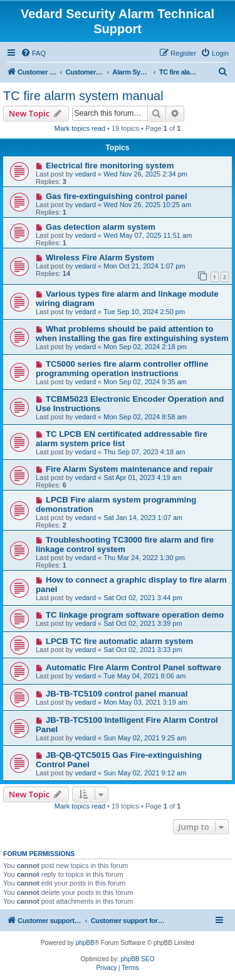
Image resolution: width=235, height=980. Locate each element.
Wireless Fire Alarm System (100, 258)
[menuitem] (33, 53)
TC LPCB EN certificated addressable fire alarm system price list (122, 439)
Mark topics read (80, 128)
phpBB (85, 943)
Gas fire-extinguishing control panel (117, 196)
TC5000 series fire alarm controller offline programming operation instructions (122, 369)
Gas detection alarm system (101, 227)
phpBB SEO (138, 959)
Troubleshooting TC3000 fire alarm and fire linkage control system (125, 544)
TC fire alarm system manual (83, 96)
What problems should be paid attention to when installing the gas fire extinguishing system (132, 334)
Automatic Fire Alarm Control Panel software (133, 667)
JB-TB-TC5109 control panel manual (117, 694)
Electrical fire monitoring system (110, 166)
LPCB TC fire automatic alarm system (119, 641)
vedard (85, 174)
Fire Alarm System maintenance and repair (129, 469)
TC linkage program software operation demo (135, 615)
